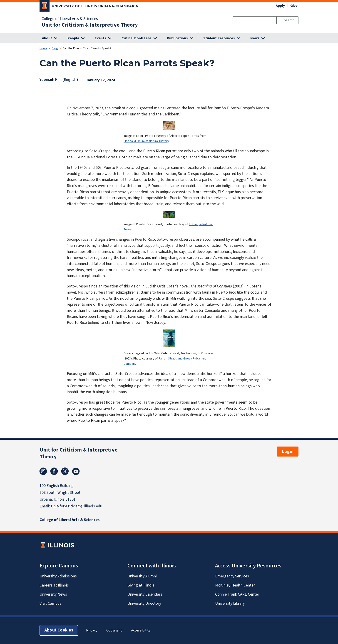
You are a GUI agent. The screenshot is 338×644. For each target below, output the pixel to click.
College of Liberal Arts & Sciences (70, 19)
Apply (280, 6)
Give (294, 6)
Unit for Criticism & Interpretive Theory (90, 25)
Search (289, 20)
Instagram (43, 471)
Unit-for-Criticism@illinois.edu (77, 506)
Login (288, 452)
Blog (55, 48)
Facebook (54, 471)
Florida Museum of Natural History (146, 141)
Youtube (76, 471)
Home (43, 48)
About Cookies (59, 630)
